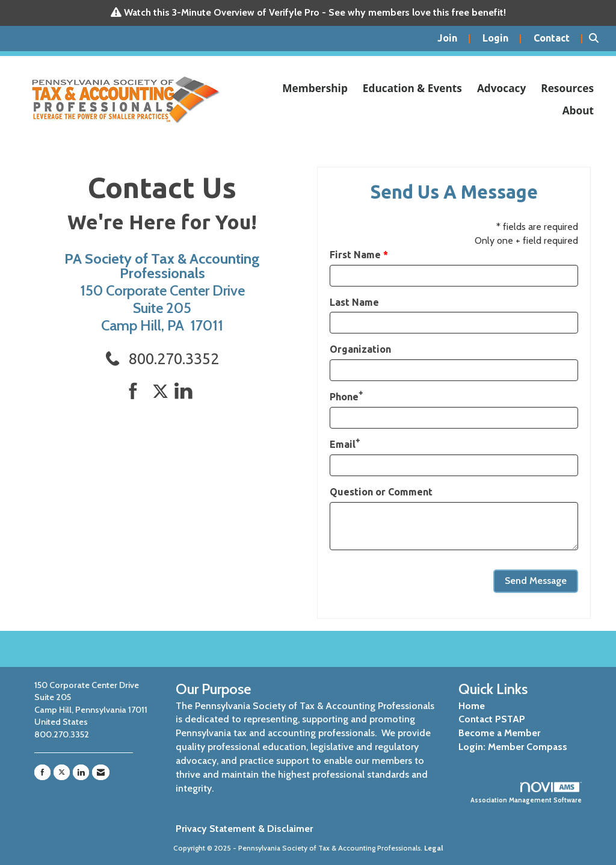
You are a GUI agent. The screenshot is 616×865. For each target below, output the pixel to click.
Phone (344, 397)
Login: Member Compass (513, 747)
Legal (434, 848)
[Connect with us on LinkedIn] (187, 392)
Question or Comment (381, 492)
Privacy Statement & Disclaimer (244, 829)
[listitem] (454, 39)
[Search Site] (598, 39)
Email (343, 444)
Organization (360, 349)
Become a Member (499, 733)
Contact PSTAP (492, 719)
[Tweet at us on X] (62, 772)
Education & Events (412, 88)
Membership (315, 88)
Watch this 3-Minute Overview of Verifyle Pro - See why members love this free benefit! (315, 12)
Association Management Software (526, 793)
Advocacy (501, 88)
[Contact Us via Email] (101, 772)
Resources (567, 88)
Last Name (354, 302)
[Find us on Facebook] (137, 392)
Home (472, 706)
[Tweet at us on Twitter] (162, 392)
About (578, 110)
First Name (355, 255)
